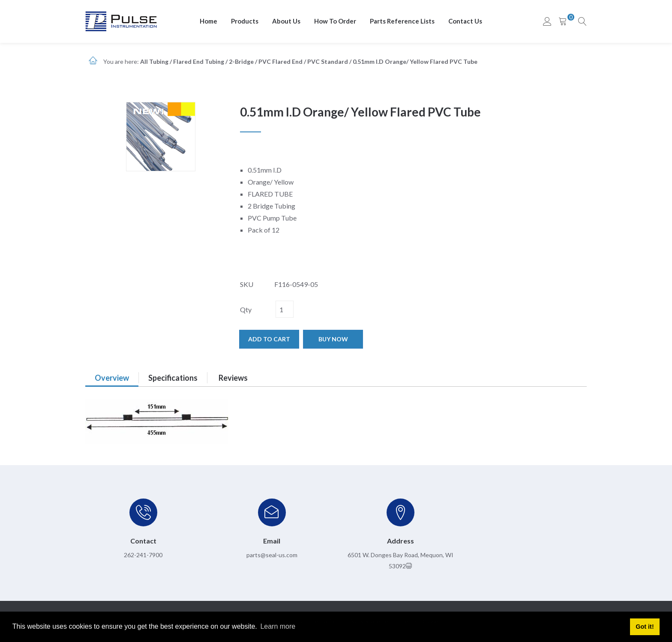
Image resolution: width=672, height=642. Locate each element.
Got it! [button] (645, 627)
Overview (112, 378)
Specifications (173, 378)
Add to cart (269, 339)
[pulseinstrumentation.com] (121, 21)
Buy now (333, 339)
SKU (247, 284)
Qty (246, 309)
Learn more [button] (278, 626)
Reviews (233, 378)
